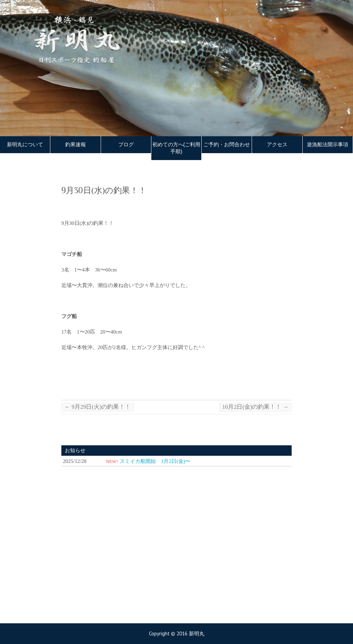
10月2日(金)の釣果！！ (255, 407)
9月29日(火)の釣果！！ (98, 407)
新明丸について (25, 145)
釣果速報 (75, 145)
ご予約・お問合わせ (227, 145)
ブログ (126, 145)
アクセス (277, 145)
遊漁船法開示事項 (327, 145)
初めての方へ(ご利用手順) (176, 148)
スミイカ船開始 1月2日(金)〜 (155, 461)
